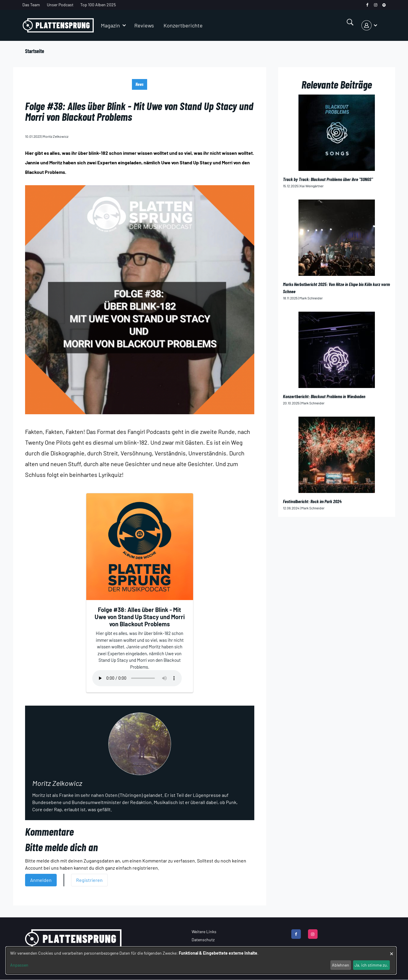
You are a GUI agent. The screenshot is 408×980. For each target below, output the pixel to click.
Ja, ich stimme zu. (371, 965)
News (140, 84)
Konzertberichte (183, 25)
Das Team (31, 5)
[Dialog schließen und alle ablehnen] (392, 951)
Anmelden (41, 880)
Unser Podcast (60, 5)
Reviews (144, 25)
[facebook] (367, 5)
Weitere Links (204, 932)
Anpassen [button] (19, 965)
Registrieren (89, 880)
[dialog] (201, 960)
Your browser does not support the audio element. (137, 678)
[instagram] (376, 5)
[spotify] (384, 5)
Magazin (110, 25)
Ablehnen (341, 965)
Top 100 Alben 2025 (98, 5)
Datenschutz (203, 940)
